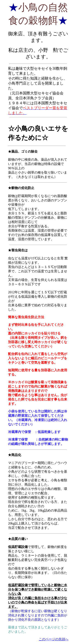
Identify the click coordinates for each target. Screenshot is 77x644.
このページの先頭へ (54, 639)
